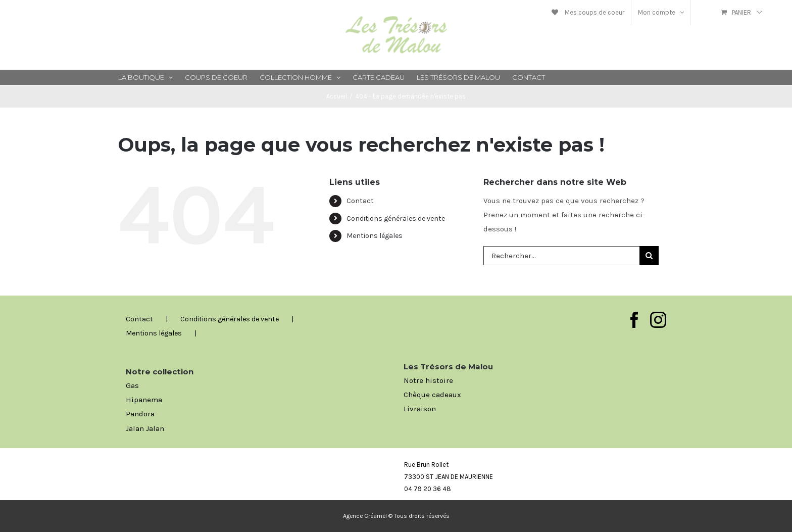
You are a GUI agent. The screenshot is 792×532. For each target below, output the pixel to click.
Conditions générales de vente (396, 219)
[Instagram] (658, 320)
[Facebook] (634, 320)
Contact (360, 201)
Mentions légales (375, 236)
